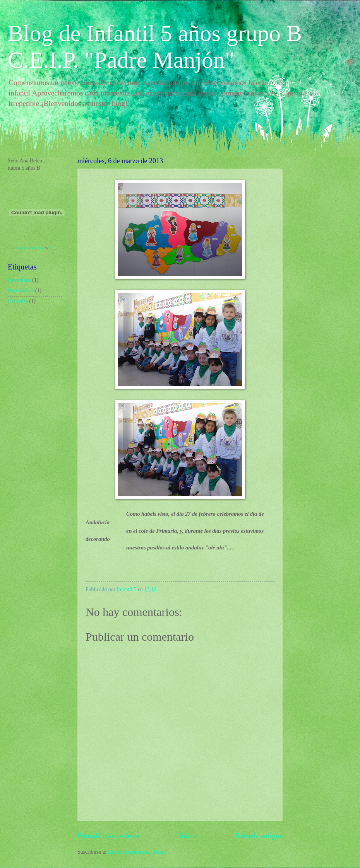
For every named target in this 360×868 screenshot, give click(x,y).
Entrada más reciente (109, 836)
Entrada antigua (259, 836)
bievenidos (19, 280)
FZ (51, 248)
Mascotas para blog (30, 248)
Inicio (188, 836)
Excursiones (21, 291)
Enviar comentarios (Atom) (137, 852)
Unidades (18, 301)
